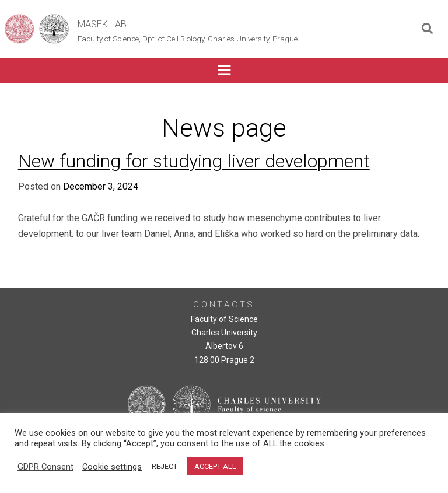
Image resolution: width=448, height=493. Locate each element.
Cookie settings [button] (112, 467)
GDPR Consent (45, 467)
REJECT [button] (164, 466)
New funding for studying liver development (194, 161)
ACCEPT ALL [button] (215, 466)
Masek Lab (102, 24)
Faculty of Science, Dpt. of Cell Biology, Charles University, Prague (188, 39)
